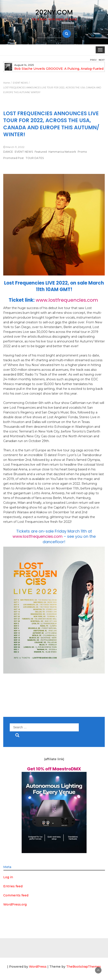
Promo (82, 152)
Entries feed (13, 886)
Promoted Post (14, 158)
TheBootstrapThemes (84, 967)
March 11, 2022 (15, 147)
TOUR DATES (35, 158)
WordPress (38, 967)
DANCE (8, 152)
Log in (8, 877)
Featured (41, 152)
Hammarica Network (62, 152)
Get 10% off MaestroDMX (54, 769)
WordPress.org (15, 904)
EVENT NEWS (24, 152)
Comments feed (16, 895)
